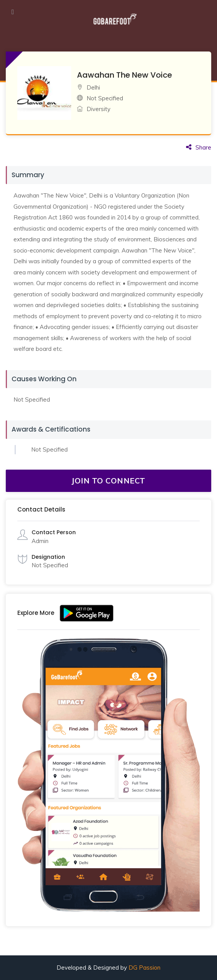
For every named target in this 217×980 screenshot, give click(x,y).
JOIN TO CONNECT (108, 481)
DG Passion (144, 968)
